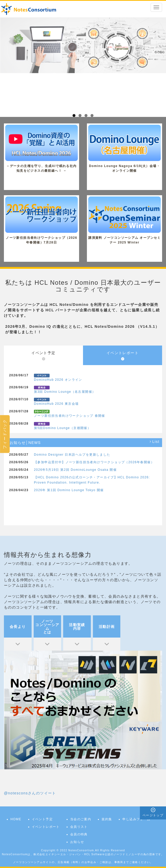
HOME (16, 819)
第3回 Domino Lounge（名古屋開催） (65, 392)
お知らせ (77, 842)
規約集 (107, 819)
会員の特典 (79, 834)
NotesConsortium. (82, 850)
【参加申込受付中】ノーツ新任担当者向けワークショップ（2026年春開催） (94, 462)
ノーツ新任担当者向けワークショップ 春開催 (70, 416)
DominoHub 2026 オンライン (58, 380)
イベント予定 (42, 819)
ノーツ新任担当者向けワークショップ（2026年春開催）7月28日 (41, 220)
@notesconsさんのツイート (30, 793)
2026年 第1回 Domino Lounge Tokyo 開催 (69, 490)
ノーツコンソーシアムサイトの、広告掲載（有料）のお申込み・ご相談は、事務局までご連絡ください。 (83, 862)
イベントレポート (46, 827)
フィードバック (5, 434)
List (156, 442)
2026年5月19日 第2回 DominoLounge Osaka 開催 (75, 470)
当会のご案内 (81, 819)
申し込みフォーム (136, 819)
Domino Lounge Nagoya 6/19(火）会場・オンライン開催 (124, 149)
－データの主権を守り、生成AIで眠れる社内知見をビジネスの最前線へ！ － (41, 149)
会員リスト (79, 827)
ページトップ (153, 815)
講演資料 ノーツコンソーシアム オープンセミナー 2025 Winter (124, 220)
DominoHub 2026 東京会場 (56, 404)
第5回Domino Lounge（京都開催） (62, 428)
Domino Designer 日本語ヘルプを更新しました (72, 455)
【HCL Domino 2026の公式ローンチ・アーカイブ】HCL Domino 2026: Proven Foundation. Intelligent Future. (92, 480)
